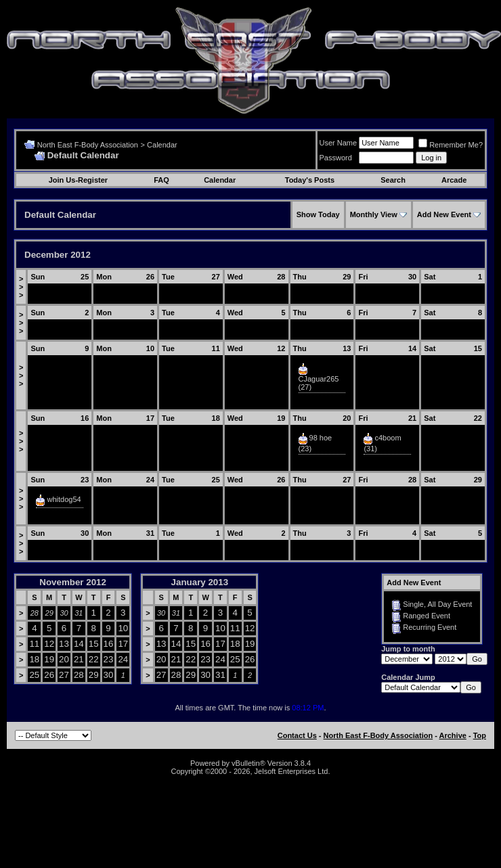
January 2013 (200, 582)
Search (393, 180)
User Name (339, 143)
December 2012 (58, 255)
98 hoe (321, 438)
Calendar (162, 145)
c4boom (388, 438)
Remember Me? (451, 145)
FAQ (161, 180)
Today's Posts (310, 180)
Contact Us (297, 735)
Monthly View (374, 214)
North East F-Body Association (88, 145)
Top (480, 735)
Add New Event (444, 214)
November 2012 (73, 582)
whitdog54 (64, 499)
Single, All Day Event (437, 604)
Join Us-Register (78, 180)
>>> (21, 287)
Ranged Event (427, 616)
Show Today (318, 214)
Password (336, 158)
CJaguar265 (319, 379)
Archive (453, 735)
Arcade (454, 180)
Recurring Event (430, 627)
